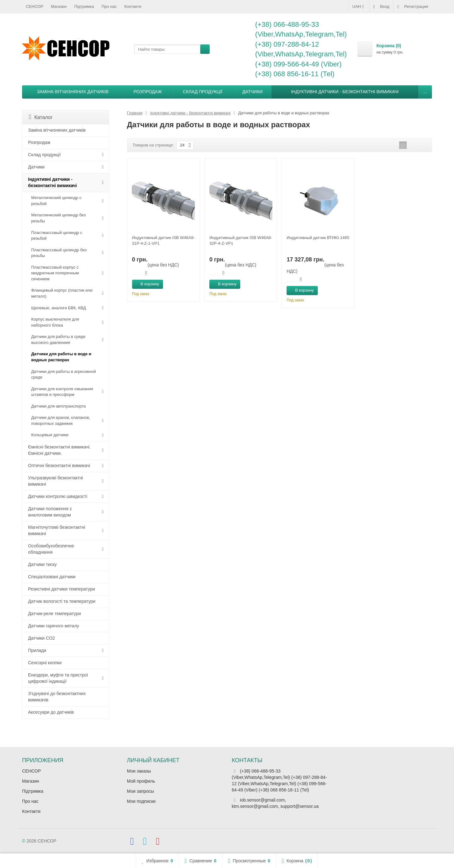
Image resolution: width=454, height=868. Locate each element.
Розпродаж (148, 92)
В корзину (146, 284)
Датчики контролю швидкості (58, 496)
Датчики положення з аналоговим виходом (50, 512)
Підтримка (84, 6)
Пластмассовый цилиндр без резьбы (59, 253)
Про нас (109, 6)
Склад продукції (203, 92)
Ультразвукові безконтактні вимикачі (55, 481)
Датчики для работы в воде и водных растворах (61, 357)
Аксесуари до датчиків (51, 712)
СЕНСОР (35, 6)
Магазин (59, 6)
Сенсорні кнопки (45, 663)
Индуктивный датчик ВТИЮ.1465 (318, 238)
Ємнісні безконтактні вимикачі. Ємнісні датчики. (59, 450)
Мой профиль (141, 781)
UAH (359, 7)
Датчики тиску (42, 564)
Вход (381, 7)
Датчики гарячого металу (54, 626)
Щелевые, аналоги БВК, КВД (58, 308)
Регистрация (413, 7)
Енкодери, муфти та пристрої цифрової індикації (58, 678)
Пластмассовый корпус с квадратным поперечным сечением (55, 273)
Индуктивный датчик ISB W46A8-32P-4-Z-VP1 (241, 240)
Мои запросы (141, 791)
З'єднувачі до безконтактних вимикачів (57, 697)
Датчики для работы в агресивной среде (64, 374)
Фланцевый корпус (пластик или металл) (62, 293)
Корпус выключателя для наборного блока (55, 322)
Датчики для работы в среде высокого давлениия (58, 340)
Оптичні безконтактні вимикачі (59, 465)
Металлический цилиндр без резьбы (58, 218)
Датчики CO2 (41, 638)
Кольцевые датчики (50, 435)
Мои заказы (139, 771)
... (425, 92)
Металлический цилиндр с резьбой (56, 201)
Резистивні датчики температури (61, 589)
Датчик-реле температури (55, 614)
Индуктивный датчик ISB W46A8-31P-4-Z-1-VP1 (163, 240)
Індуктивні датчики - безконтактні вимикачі (345, 92)
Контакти (133, 6)
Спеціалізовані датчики (52, 577)
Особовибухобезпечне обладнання (51, 549)
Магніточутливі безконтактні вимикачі (57, 530)
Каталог (41, 117)
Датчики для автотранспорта (58, 406)
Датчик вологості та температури (62, 601)
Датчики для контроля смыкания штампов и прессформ (62, 392)
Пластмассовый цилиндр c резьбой (57, 236)
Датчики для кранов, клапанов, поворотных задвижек (61, 420)
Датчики (253, 92)
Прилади (37, 650)
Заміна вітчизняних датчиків (73, 92)
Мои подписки (141, 801)
